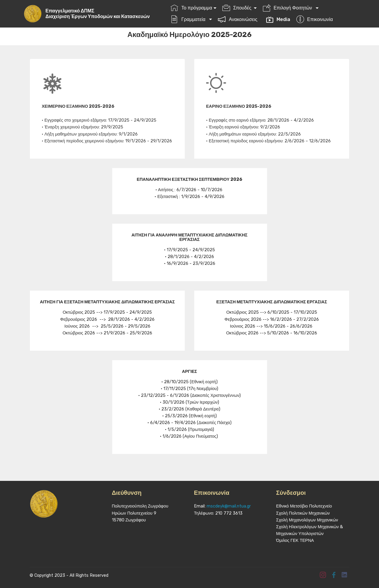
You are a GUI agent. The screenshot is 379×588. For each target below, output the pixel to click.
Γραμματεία (189, 19)
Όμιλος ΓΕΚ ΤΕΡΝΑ (295, 541)
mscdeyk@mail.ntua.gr (229, 506)
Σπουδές (237, 8)
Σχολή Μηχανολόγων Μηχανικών (307, 520)
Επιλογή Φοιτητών (289, 8)
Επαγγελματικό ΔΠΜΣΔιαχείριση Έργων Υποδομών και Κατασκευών (99, 14)
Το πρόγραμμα (191, 8)
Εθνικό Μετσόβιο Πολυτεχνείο (304, 506)
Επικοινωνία (315, 19)
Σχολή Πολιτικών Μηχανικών (303, 513)
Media (278, 19)
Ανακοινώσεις (239, 19)
